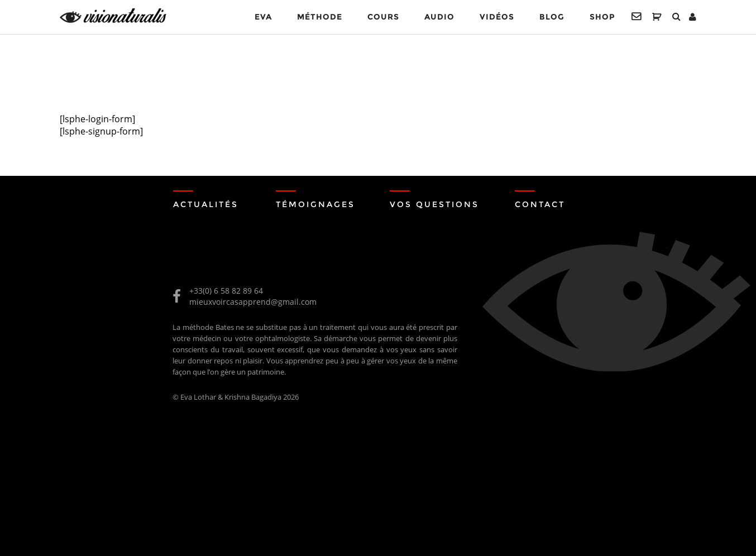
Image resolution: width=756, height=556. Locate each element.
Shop (602, 17)
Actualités (206, 204)
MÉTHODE (320, 17)
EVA (263, 17)
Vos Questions (434, 204)
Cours (383, 17)
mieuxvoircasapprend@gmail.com (253, 302)
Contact (540, 204)
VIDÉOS (497, 17)
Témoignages (315, 204)
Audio (439, 17)
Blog (552, 17)
